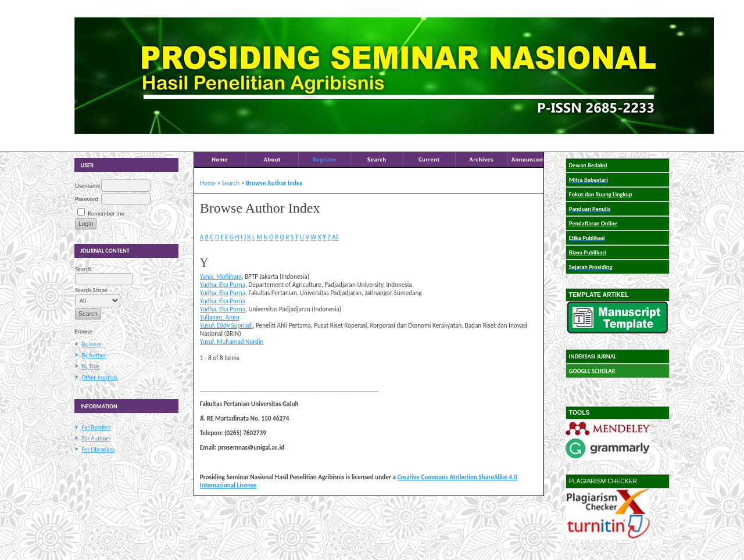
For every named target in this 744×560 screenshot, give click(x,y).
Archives (481, 159)
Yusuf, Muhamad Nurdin (232, 342)
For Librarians (98, 449)
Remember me (106, 213)
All (335, 237)
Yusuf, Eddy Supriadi (226, 325)
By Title (90, 366)
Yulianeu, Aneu (220, 317)
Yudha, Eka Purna (223, 285)
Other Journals (99, 377)
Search (377, 159)
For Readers (96, 427)
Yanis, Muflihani (221, 277)
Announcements (534, 159)
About (272, 159)
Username (87, 186)
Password (87, 199)
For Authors (96, 438)
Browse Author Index (274, 183)
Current (429, 159)
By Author (94, 355)
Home (220, 159)
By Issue (91, 344)
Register (324, 159)
